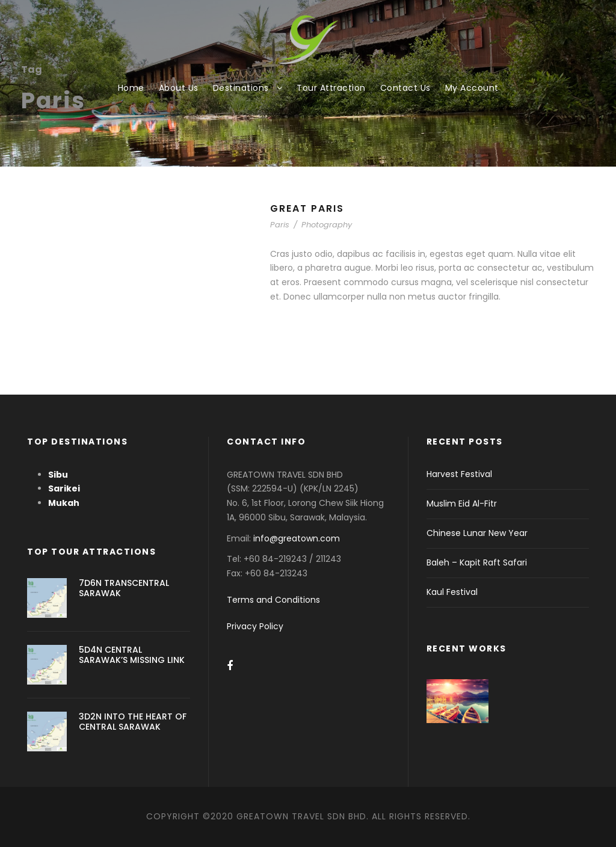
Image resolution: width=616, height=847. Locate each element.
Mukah (64, 503)
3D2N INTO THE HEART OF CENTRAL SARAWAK (133, 722)
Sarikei (64, 488)
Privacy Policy (255, 626)
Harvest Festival (459, 474)
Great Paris (307, 208)
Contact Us (405, 88)
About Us (179, 88)
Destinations (241, 88)
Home (131, 88)
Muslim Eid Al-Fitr (462, 504)
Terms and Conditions (273, 600)
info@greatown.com (298, 538)
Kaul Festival (452, 592)
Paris (280, 225)
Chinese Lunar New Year (477, 533)
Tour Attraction (331, 88)
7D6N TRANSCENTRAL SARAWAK (124, 588)
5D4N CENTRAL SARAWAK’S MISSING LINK (132, 655)
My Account (472, 88)
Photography (327, 225)
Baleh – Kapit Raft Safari (477, 562)
